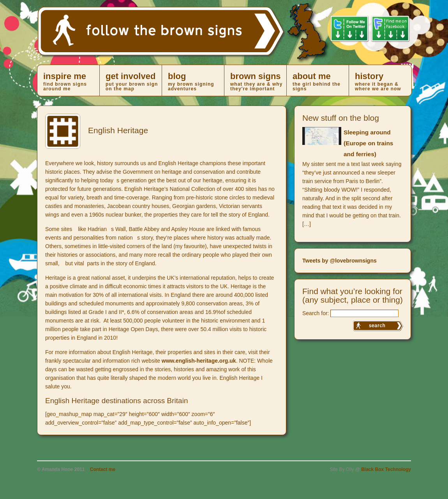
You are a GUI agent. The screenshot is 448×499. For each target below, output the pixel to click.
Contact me (103, 469)
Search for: (316, 313)
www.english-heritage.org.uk (199, 361)
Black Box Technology (386, 469)
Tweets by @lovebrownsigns (340, 261)
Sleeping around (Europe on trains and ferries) (368, 143)
